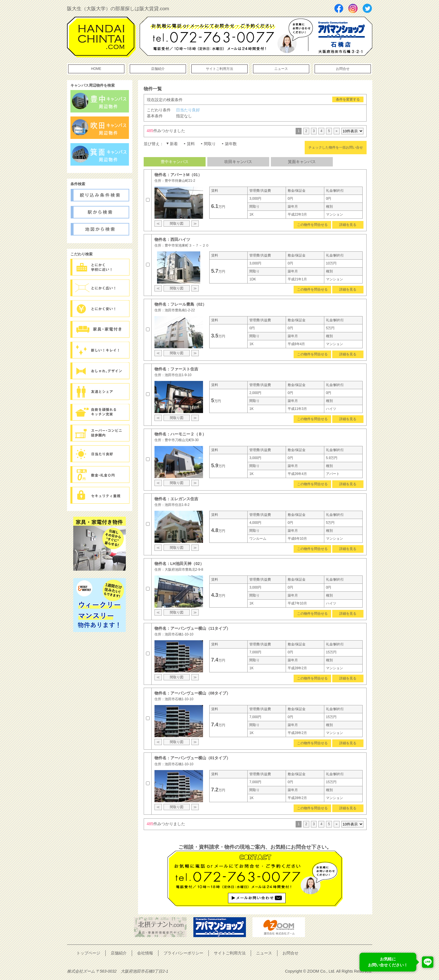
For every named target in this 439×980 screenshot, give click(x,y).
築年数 (231, 144)
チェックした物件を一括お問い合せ (336, 147)
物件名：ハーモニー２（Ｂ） (180, 434)
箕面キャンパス (302, 162)
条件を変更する (348, 99)
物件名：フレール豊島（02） (181, 304)
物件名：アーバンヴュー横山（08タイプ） (193, 693)
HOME (96, 69)
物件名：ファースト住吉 (176, 369)
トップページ (88, 953)
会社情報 (145, 953)
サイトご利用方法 (219, 69)
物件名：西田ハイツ (172, 239)
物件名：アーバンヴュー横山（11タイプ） (193, 628)
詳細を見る (348, 225)
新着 (174, 144)
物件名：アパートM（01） (178, 175)
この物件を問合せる (312, 225)
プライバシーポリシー (183, 953)
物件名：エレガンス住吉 (176, 499)
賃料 (191, 144)
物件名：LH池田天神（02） (179, 564)
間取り (210, 144)
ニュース (281, 69)
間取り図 (177, 224)
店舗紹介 (158, 69)
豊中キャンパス (175, 162)
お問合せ (343, 69)
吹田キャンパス (238, 162)
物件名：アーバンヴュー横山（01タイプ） (193, 758)
